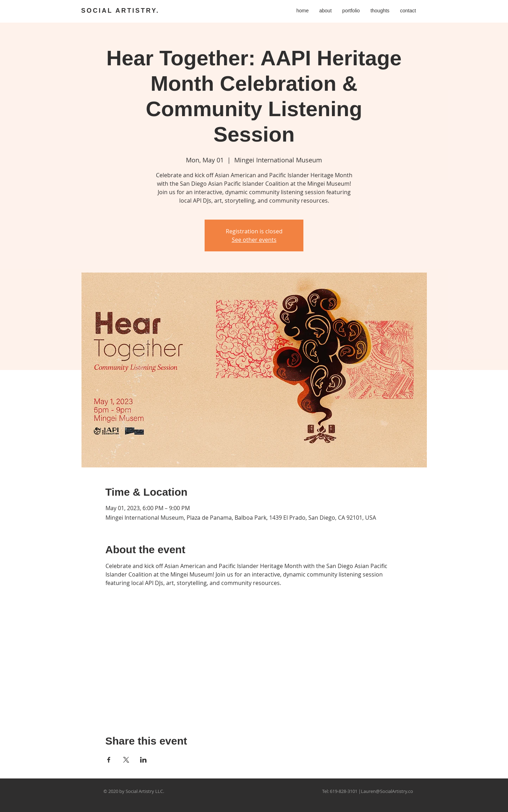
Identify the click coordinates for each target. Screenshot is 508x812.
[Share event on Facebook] (109, 760)
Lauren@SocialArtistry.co (387, 791)
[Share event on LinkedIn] (143, 760)
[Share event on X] (126, 760)
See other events (254, 240)
